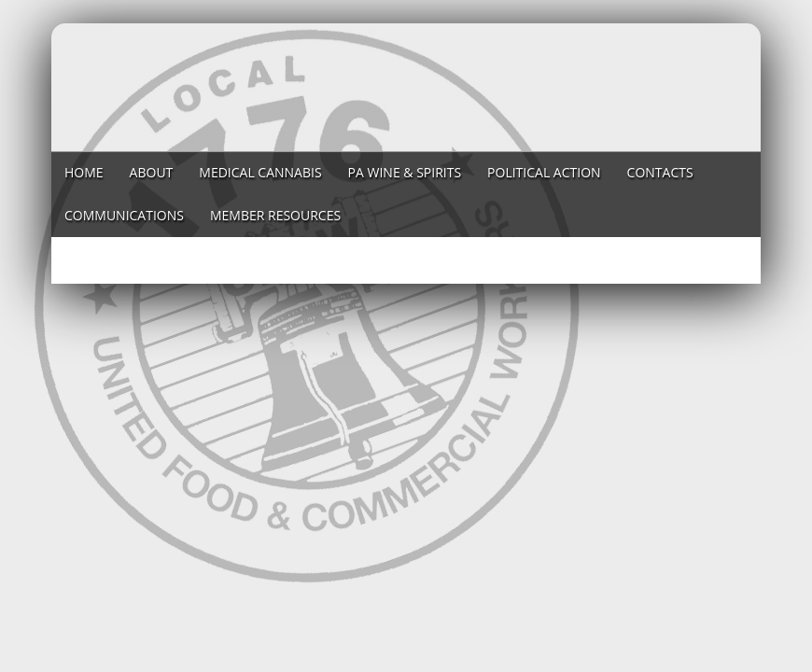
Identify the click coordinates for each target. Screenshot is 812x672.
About (152, 172)
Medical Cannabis (260, 172)
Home (84, 172)
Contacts (660, 172)
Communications (124, 215)
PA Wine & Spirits (405, 172)
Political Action (544, 172)
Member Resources (275, 215)
